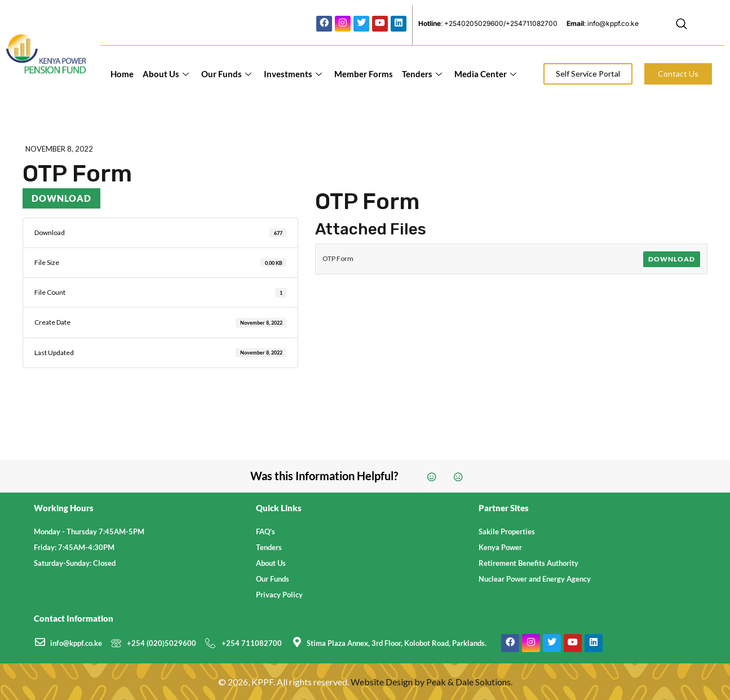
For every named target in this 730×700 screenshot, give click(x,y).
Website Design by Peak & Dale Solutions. (432, 682)
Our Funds (226, 74)
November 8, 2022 (59, 149)
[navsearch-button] (682, 25)
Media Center (485, 74)
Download (61, 198)
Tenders (422, 74)
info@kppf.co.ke (76, 643)
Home (122, 74)
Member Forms (364, 74)
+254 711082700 (252, 643)
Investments (293, 74)
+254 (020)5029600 (162, 643)
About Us (166, 74)
